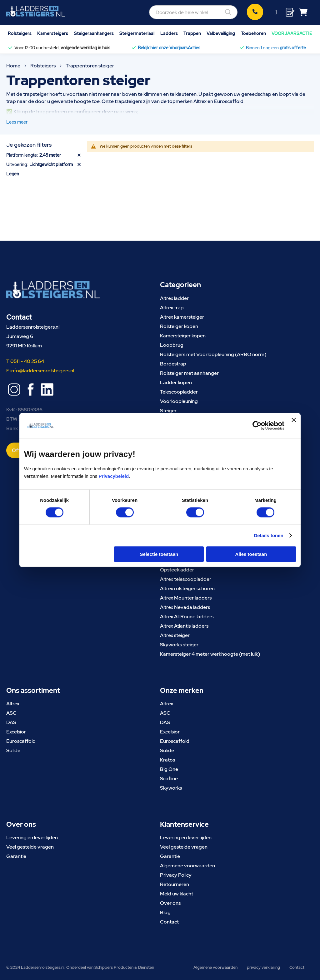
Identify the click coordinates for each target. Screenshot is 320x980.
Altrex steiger (175, 635)
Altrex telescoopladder (186, 579)
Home (14, 66)
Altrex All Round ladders (187, 617)
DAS (11, 722)
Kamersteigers (53, 33)
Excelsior (16, 732)
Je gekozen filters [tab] (29, 145)
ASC (11, 713)
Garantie (16, 856)
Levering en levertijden (32, 838)
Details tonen (268, 535)
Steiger (168, 411)
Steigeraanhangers (94, 33)
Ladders (169, 33)
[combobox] (193, 12)
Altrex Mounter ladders (186, 598)
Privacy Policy (176, 875)
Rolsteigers (20, 33)
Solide (13, 750)
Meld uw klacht (177, 894)
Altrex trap (172, 308)
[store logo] (36, 11)
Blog (165, 912)
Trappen (192, 33)
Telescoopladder (179, 392)
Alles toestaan (251, 554)
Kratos (167, 760)
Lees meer (17, 122)
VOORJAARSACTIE (292, 33)
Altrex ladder (174, 298)
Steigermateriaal (137, 33)
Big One (169, 769)
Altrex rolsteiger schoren (187, 588)
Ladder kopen (176, 382)
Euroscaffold (21, 741)
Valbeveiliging (221, 33)
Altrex (13, 704)
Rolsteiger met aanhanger (189, 373)
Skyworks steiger (179, 645)
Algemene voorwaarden (187, 866)
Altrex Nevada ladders (185, 607)
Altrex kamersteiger (182, 317)
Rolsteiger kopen (179, 326)
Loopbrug (172, 345)
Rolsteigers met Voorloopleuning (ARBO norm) (213, 354)
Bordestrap (173, 364)
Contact (169, 922)
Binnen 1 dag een (276, 48)
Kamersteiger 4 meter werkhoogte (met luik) (210, 654)
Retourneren (175, 884)
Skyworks (171, 788)
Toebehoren (253, 33)
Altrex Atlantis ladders (184, 626)
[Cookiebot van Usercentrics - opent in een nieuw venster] (257, 426)
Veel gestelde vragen (30, 847)
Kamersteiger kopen (183, 336)
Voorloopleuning (179, 401)
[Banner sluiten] (294, 426)
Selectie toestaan (159, 554)
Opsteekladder (177, 570)
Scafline (169, 779)
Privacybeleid (114, 476)
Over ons (170, 903)
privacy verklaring (263, 967)
